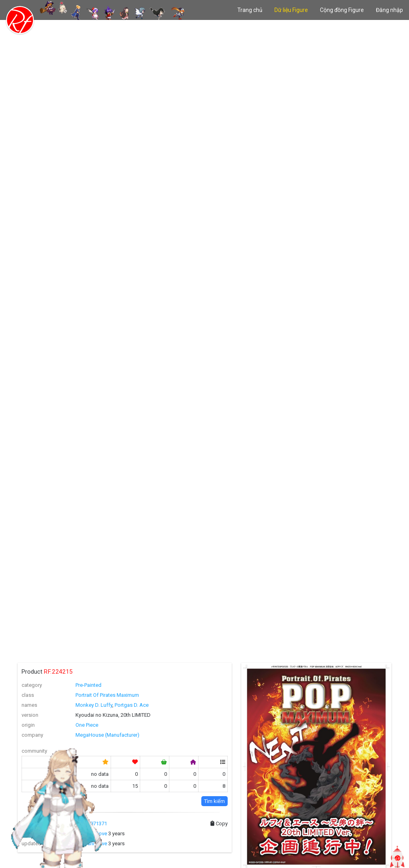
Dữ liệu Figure (291, 10)
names (29, 705)
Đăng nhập (389, 10)
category (32, 685)
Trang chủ (250, 10)
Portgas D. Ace (132, 705)
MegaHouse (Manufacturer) (107, 735)
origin (28, 725)
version (30, 715)
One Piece (87, 725)
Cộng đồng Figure (342, 10)
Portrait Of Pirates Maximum (107, 695)
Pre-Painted (88, 685)
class (28, 695)
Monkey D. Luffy (94, 705)
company (32, 735)
